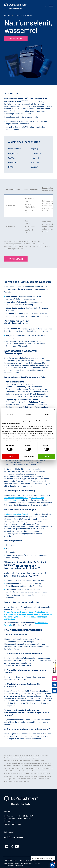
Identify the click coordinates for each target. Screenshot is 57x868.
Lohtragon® (9, 832)
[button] (51, 6)
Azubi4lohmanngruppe (14, 837)
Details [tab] (29, 414)
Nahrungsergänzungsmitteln (16, 498)
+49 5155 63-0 (16, 824)
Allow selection (28, 457)
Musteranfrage (16, 38)
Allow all (46, 457)
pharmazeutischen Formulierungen (20, 514)
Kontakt (7, 811)
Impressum (9, 863)
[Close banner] (54, 410)
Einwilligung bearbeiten (14, 865)
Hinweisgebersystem (32, 863)
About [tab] (47, 414)
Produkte (17, 15)
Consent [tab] (10, 414)
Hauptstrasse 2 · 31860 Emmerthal (18, 818)
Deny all (11, 457)
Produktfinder (27, 15)
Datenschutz (19, 863)
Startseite (8, 15)
